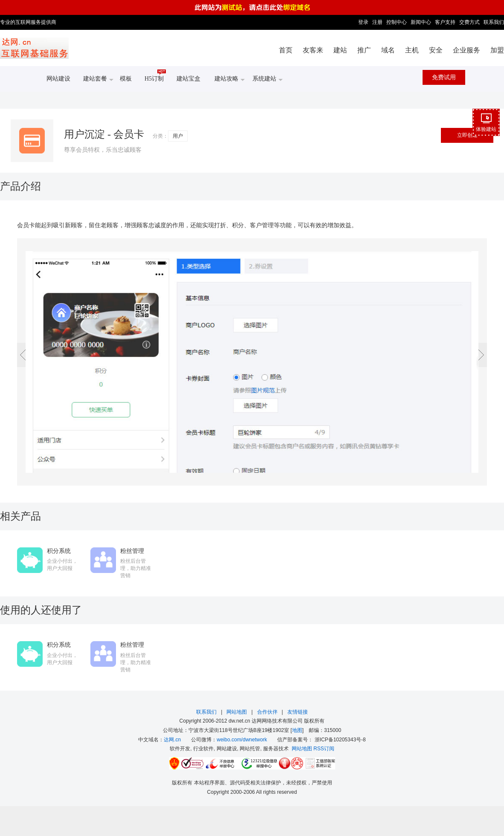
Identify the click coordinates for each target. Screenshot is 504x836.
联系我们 (494, 22)
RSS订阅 (324, 749)
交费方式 (469, 22)
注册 (377, 22)
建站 (340, 50)
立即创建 (467, 135)
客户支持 (445, 22)
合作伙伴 (267, 712)
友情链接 (298, 712)
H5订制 (155, 76)
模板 (126, 79)
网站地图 (237, 712)
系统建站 (268, 79)
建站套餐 (98, 79)
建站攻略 (230, 79)
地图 (297, 730)
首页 (286, 50)
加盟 (497, 50)
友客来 (313, 50)
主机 (412, 50)
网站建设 (58, 79)
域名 (388, 50)
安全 (436, 50)
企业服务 (466, 50)
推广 (364, 50)
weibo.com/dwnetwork (242, 740)
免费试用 (444, 77)
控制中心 (397, 22)
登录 (363, 22)
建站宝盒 (188, 79)
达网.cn (172, 740)
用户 (178, 136)
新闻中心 (421, 22)
